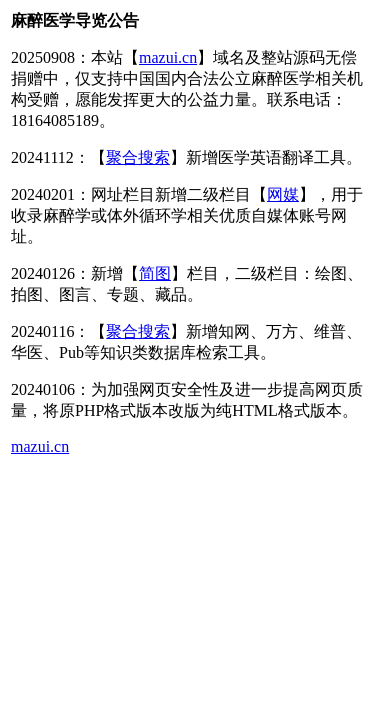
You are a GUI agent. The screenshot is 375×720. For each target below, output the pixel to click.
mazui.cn (168, 57)
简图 (155, 273)
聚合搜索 (138, 157)
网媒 (283, 194)
